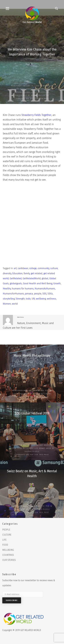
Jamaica (29, 89)
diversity (7, 273)
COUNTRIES (8, 555)
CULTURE (15, 89)
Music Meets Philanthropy (32, 356)
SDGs (50, 294)
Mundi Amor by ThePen (29, 394)
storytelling (9, 299)
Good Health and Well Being (38, 284)
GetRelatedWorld (32, 278)
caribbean (23, 268)
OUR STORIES (9, 560)
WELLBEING (44, 95)
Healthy (7, 289)
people (38, 294)
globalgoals (16, 284)
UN (33, 299)
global (45, 278)
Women (7, 304)
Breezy (46, 86)
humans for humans (23, 289)
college (33, 268)
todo (28, 299)
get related (37, 273)
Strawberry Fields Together (36, 115)
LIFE (36, 89)
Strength (20, 299)
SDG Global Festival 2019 (32, 413)
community (43, 268)
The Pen (45, 391)
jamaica (29, 294)
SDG (44, 294)
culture (54, 268)
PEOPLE (42, 89)
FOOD (22, 89)
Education (17, 273)
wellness (51, 299)
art (15, 268)
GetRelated (16, 278)
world (15, 304)
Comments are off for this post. (32, 99)
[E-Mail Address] (23, 594)
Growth (57, 284)
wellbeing (41, 299)
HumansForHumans (13, 294)
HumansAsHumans (45, 289)
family (27, 273)
